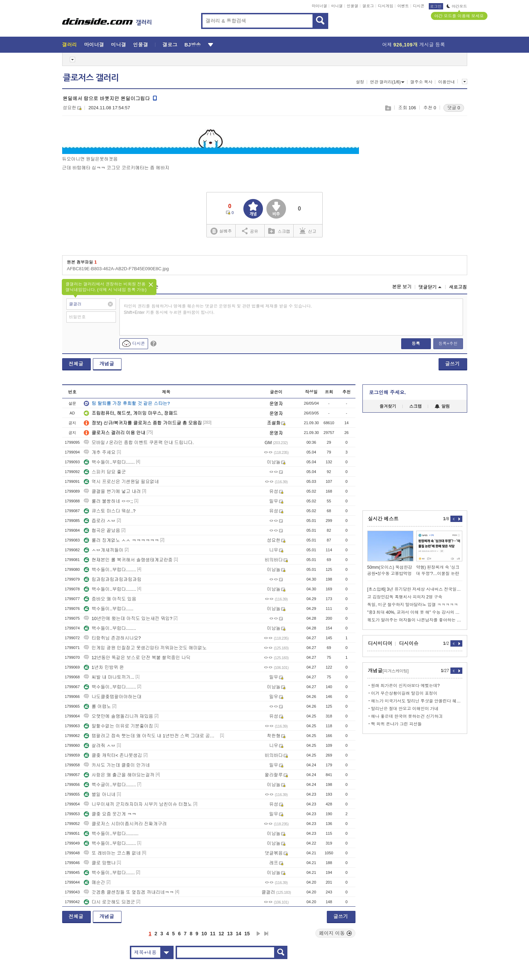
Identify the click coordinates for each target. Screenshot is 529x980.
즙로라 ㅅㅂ (100, 521)
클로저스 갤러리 (91, 78)
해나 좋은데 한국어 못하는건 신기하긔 (407, 716)
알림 (442, 406)
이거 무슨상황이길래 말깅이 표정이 (404, 693)
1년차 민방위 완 (104, 667)
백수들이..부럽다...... (109, 609)
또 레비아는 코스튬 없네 (112, 853)
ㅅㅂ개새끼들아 (104, 550)
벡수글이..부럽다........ (110, 785)
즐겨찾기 (388, 406)
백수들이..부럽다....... (109, 462)
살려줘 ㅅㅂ (100, 746)
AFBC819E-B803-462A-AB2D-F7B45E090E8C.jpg (118, 269)
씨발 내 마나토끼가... (109, 677)
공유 (250, 231)
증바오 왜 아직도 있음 (110, 599)
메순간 (94, 882)
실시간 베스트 (383, 519)
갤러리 (70, 45)
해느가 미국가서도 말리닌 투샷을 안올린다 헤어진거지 (417, 701)
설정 (360, 82)
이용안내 (447, 82)
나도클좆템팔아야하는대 (113, 697)
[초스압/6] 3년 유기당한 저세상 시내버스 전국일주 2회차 (415, 589)
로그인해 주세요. (388, 392)
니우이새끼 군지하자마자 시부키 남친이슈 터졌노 (138, 804)
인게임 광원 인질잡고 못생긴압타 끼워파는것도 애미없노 (145, 648)
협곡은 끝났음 (102, 530)
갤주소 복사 (421, 82)
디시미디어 (380, 643)
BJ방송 (193, 45)
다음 (258, 934)
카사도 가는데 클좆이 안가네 (117, 765)
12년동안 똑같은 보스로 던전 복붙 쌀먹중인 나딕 (137, 658)
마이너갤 (319, 6)
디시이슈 (409, 643)
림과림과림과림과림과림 (113, 579)
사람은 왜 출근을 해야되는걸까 (119, 775)
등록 (416, 344)
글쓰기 (453, 364)
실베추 (221, 231)
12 (221, 934)
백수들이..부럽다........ (110, 570)
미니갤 (337, 6)
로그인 (436, 6)
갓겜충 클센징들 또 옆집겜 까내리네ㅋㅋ (129, 892)
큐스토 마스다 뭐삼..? (110, 511)
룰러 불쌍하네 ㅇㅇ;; (108, 501)
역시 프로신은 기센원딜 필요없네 (121, 482)
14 (238, 934)
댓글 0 (454, 108)
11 (213, 934)
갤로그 (368, 6)
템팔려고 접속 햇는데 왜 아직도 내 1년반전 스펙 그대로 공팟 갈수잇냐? (151, 736)
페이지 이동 (336, 933)
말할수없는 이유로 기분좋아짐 (118, 726)
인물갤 (352, 6)
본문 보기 (402, 287)
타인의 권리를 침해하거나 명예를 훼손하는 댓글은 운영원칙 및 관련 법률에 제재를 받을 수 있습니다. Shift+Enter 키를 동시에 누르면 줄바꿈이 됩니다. (218, 309)
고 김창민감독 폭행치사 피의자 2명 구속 (405, 597)
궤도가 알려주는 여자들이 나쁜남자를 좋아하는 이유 (415, 620)
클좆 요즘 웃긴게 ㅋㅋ (110, 814)
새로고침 (458, 287)
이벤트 (403, 6)
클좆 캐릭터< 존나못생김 (113, 755)
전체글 (76, 364)
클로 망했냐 (100, 863)
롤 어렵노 (97, 706)
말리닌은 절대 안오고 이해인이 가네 (405, 709)
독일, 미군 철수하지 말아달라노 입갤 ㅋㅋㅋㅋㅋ (413, 605)
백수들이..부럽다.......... (111, 834)
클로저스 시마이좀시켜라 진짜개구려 (125, 824)
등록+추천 (448, 344)
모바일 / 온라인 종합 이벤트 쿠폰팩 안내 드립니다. (139, 443)
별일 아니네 (100, 794)
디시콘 (419, 6)
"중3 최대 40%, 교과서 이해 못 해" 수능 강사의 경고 (415, 612)
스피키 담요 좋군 (105, 472)
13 (230, 934)
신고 (308, 231)
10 (204, 934)
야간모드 (457, 6)
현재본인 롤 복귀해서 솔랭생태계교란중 (128, 560)
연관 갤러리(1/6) (387, 82)
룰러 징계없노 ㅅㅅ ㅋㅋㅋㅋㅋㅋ (121, 540)
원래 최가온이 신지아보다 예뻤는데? (406, 686)
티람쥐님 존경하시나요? (112, 638)
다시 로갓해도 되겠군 (109, 902)
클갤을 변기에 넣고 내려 (112, 491)
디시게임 (385, 6)
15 (247, 934)
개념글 (107, 364)
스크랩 (388, 108)
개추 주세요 (100, 452)
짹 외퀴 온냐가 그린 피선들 (396, 724)
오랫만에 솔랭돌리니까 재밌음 (118, 716)
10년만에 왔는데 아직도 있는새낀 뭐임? (128, 618)
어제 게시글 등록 (414, 45)
